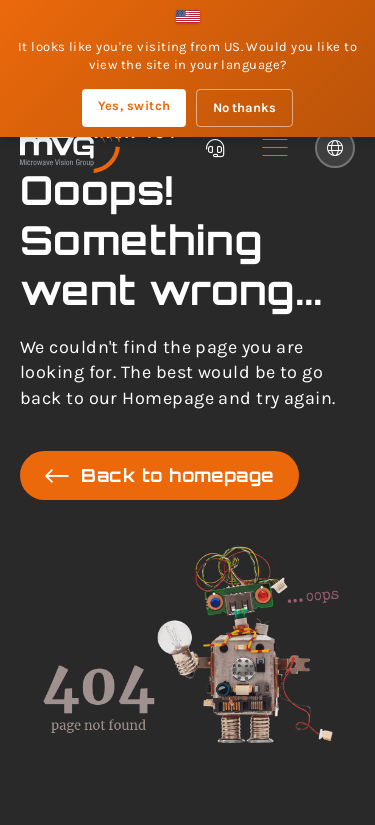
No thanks (244, 107)
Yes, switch (134, 105)
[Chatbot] (215, 148)
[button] (275, 148)
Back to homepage (159, 475)
